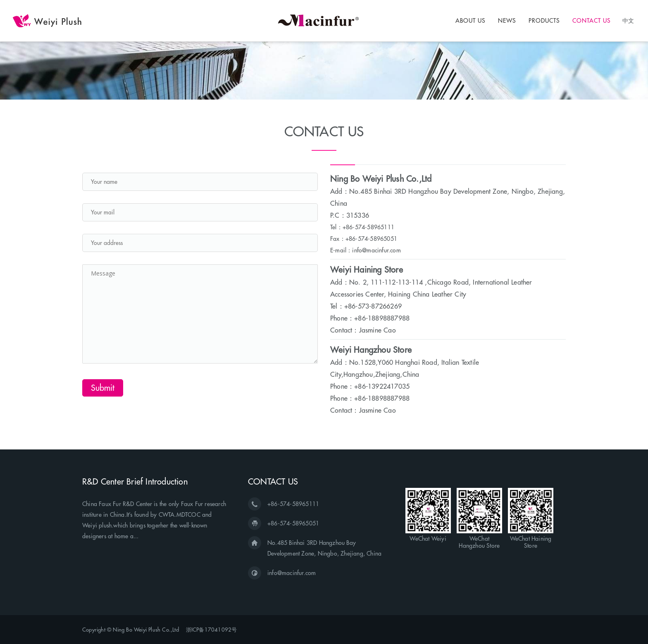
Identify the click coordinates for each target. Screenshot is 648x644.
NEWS (507, 21)
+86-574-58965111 (293, 504)
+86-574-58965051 (293, 523)
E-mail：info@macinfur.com (366, 250)
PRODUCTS (544, 21)
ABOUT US (471, 21)
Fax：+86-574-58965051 (364, 239)
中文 (628, 20)
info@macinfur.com (292, 573)
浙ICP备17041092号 (212, 630)
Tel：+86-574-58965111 (362, 227)
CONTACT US (592, 21)
